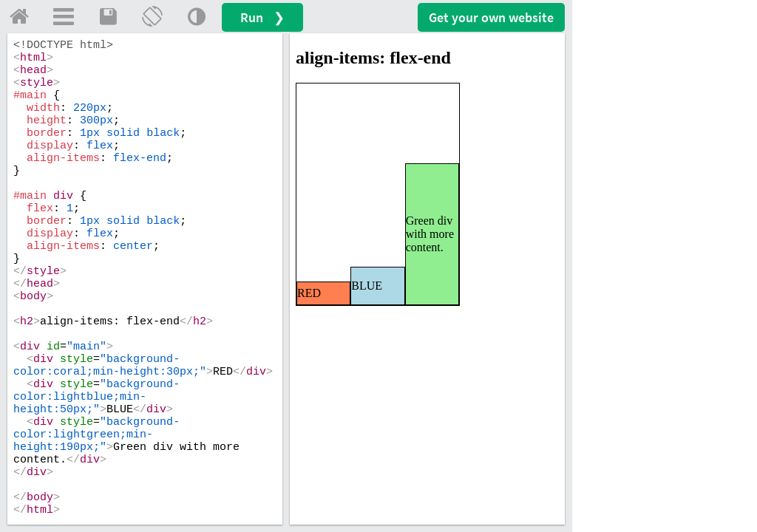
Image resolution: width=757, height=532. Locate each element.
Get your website (491, 17)
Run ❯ (262, 17)
